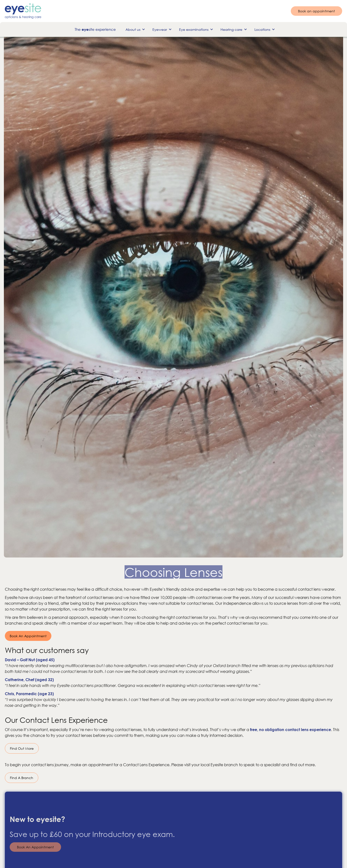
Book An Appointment (28, 636)
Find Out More (22, 748)
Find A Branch (22, 778)
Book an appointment (316, 11)
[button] (134, 29)
